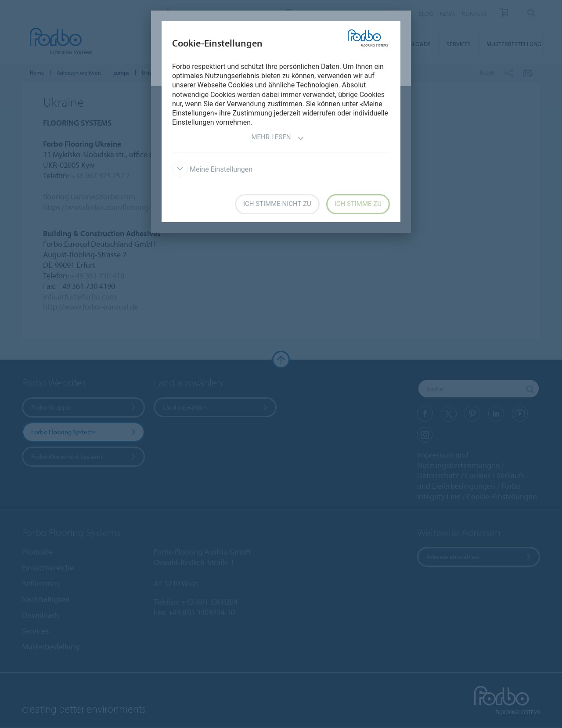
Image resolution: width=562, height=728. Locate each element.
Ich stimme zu (358, 204)
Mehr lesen (277, 138)
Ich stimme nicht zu (277, 204)
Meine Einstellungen (212, 169)
